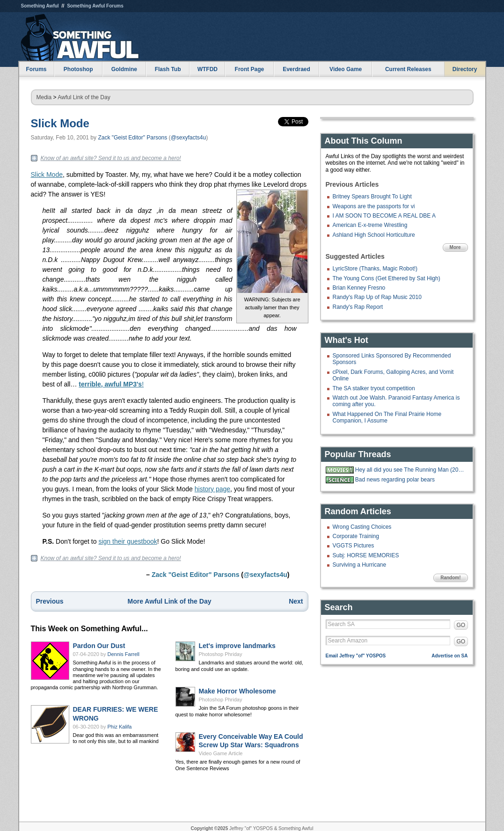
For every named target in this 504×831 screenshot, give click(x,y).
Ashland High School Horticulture (374, 235)
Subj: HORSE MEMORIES (366, 555)
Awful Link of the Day (84, 97)
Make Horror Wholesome (237, 691)
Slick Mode (60, 123)
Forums (36, 69)
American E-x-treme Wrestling (370, 225)
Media (44, 97)
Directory (465, 69)
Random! (450, 578)
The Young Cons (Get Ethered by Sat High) (387, 278)
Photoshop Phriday (221, 654)
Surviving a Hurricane (360, 565)
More (455, 247)
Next (296, 601)
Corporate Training (356, 536)
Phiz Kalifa (120, 727)
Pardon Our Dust (99, 646)
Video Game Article (221, 753)
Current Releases (408, 69)
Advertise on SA (449, 656)
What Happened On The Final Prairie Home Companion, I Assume (387, 417)
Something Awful (40, 6)
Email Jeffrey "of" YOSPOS (356, 656)
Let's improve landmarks (237, 646)
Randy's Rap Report (358, 307)
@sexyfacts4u (189, 138)
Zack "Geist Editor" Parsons (132, 138)
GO (461, 625)
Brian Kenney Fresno (359, 288)
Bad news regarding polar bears (395, 480)
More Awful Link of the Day (170, 601)
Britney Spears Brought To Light (372, 197)
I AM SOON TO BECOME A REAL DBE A (384, 216)
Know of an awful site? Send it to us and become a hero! (111, 158)
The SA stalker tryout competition (374, 388)
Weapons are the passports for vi (374, 206)
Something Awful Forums (95, 6)
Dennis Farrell (124, 654)
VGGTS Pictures (354, 546)
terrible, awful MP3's (110, 384)
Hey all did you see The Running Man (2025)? (410, 470)
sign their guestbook (128, 541)
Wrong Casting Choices (362, 527)
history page (212, 489)
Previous (50, 601)
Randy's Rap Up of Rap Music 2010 (377, 297)
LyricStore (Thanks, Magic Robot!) (375, 269)
